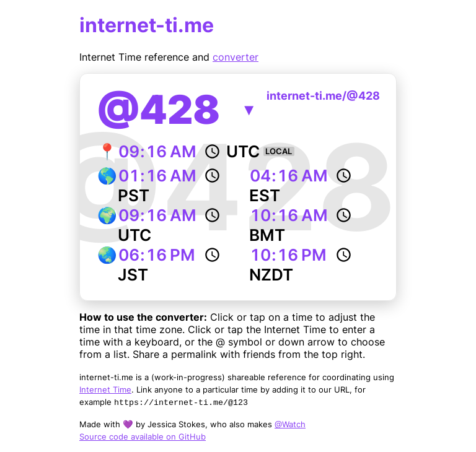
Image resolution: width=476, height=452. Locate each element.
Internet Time (105, 389)
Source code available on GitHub (143, 437)
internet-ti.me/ (323, 96)
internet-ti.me (147, 25)
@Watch (290, 424)
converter (236, 57)
